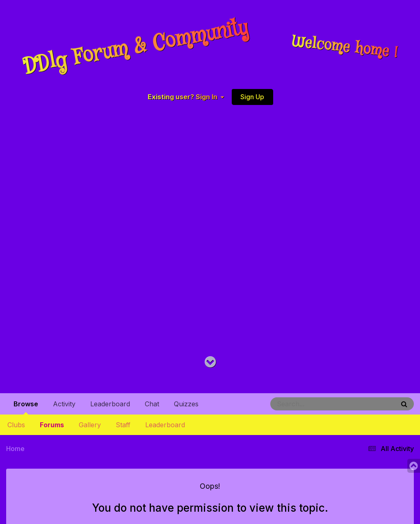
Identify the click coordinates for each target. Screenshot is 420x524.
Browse (26, 407)
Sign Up (252, 97)
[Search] (310, 404)
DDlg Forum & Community (136, 47)
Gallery (90, 425)
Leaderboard (165, 425)
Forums (52, 425)
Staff (123, 425)
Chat (152, 404)
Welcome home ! (345, 48)
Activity (64, 404)
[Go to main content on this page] (210, 362)
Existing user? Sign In (186, 97)
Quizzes (186, 404)
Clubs (16, 425)
